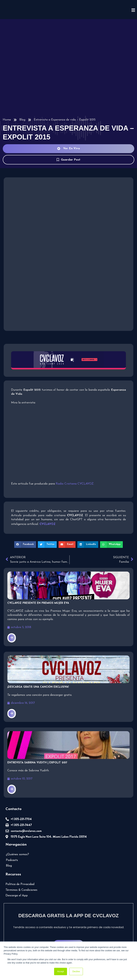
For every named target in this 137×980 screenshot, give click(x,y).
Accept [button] (61, 971)
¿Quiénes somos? (18, 853)
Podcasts (12, 858)
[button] (26, 543)
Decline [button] (76, 971)
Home (7, 120)
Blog (22, 120)
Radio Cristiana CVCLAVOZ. (72, 483)
